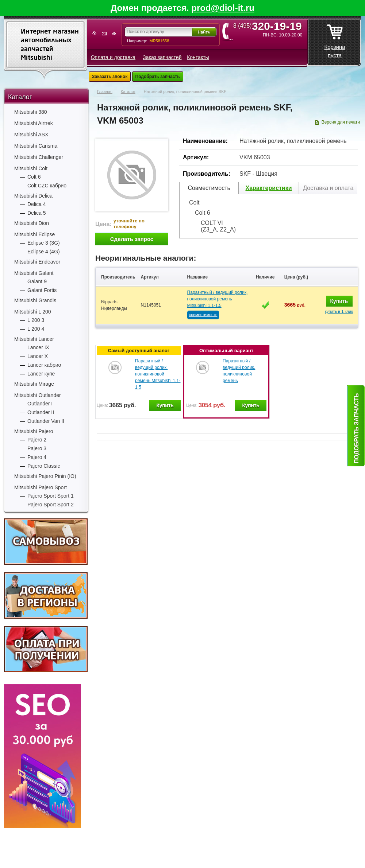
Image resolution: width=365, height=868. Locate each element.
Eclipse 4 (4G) (44, 252)
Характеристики (268, 188)
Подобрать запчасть (158, 77)
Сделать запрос (132, 239)
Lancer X (38, 356)
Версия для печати (341, 122)
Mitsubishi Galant (34, 273)
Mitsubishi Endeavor (37, 262)
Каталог (20, 97)
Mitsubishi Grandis (35, 300)
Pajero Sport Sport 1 (51, 496)
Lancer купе (41, 374)
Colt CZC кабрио (47, 186)
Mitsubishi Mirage (34, 384)
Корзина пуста (335, 39)
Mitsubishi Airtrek (34, 123)
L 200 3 (36, 320)
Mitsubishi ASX (31, 135)
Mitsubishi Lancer (34, 339)
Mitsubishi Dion (32, 223)
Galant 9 (37, 281)
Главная (105, 92)
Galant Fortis (42, 290)
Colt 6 (34, 177)
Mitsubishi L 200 (33, 312)
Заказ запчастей (162, 57)
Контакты (198, 57)
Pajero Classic (44, 466)
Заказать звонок (110, 77)
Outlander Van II (46, 421)
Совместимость (209, 188)
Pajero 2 (37, 440)
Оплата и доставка (113, 57)
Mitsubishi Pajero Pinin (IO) (45, 476)
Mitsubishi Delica (33, 196)
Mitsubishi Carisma (36, 146)
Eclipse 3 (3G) (44, 243)
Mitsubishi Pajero (34, 431)
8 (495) (270, 26)
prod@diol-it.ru (223, 8)
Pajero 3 (37, 448)
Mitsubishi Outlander (38, 395)
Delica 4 (37, 204)
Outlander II (41, 412)
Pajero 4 (37, 457)
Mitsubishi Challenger (39, 157)
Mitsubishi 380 (31, 112)
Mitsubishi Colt (31, 168)
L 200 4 (36, 329)
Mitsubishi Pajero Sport (41, 487)
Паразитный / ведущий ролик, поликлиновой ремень (239, 371)
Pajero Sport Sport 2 (51, 505)
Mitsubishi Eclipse (34, 234)
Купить (339, 301)
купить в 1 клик (339, 311)
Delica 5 (37, 213)
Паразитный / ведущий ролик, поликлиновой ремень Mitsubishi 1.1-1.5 (218, 299)
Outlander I (40, 404)
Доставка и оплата (328, 188)
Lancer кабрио (44, 365)
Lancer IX (38, 347)
